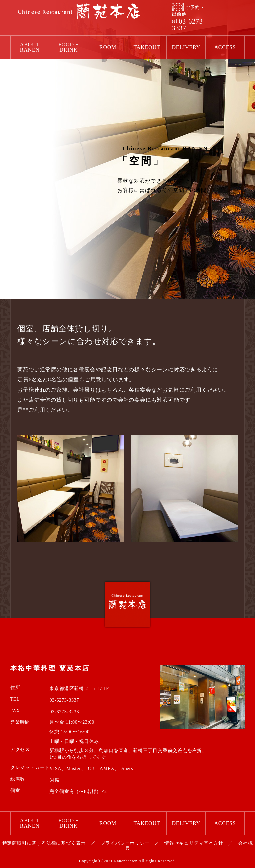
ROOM (108, 47)
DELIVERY (186, 47)
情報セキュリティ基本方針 (194, 843)
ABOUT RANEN (30, 47)
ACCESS (225, 47)
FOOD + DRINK (69, 47)
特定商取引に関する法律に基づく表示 (44, 843)
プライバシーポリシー (125, 843)
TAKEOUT (147, 47)
